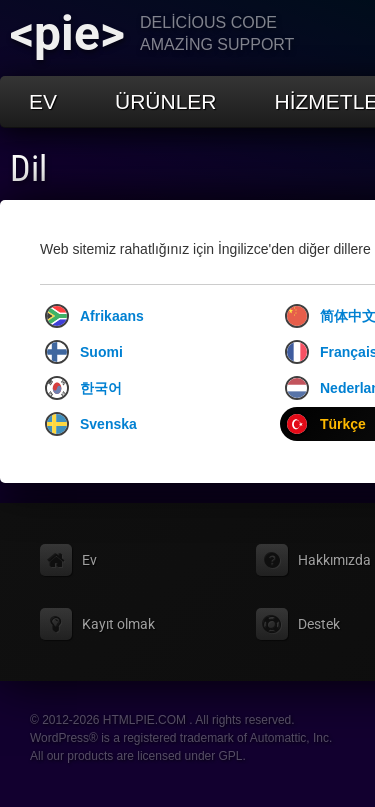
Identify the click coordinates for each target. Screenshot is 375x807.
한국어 (83, 388)
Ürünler (166, 101)
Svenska (91, 424)
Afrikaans (94, 316)
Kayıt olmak (118, 624)
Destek (319, 624)
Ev (43, 101)
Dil (28, 169)
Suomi (84, 352)
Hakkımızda (334, 560)
